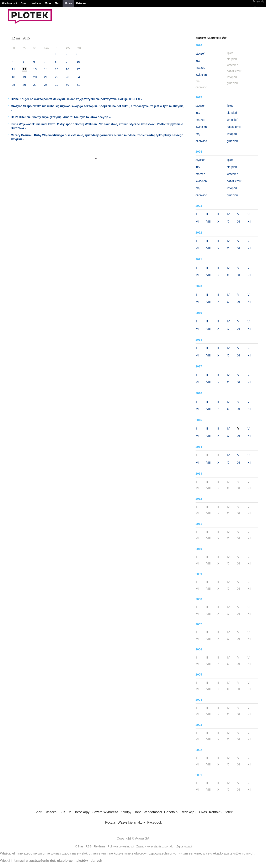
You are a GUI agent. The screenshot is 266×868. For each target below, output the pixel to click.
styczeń (200, 54)
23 (67, 77)
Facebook (155, 822)
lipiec (230, 106)
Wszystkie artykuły (131, 822)
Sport (24, 3)
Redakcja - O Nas (194, 812)
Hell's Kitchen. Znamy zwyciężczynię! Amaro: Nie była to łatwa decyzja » (61, 117)
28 (46, 85)
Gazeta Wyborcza (105, 812)
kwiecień (201, 75)
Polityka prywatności (121, 846)
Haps (137, 812)
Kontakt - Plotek (221, 812)
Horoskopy (81, 812)
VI (249, 214)
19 (24, 77)
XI (239, 222)
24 (78, 77)
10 (78, 62)
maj (198, 134)
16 (67, 69)
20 (35, 77)
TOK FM (65, 812)
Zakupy (126, 812)
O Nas (79, 846)
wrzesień (232, 120)
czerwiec (201, 141)
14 (46, 69)
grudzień (232, 141)
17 (78, 69)
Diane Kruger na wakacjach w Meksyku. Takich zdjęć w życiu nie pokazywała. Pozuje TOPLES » (77, 99)
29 (57, 85)
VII (198, 222)
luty (198, 61)
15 (57, 69)
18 (13, 77)
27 (35, 85)
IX (218, 222)
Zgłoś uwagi (184, 846)
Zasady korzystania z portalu (155, 846)
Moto (48, 3)
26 (24, 85)
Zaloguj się (258, 1)
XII (249, 222)
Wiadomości (9, 3)
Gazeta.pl (171, 812)
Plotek (68, 3)
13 (35, 69)
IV (228, 214)
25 (13, 85)
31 (78, 85)
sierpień (232, 113)
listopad (232, 134)
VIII (209, 222)
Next (58, 3)
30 (67, 85)
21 (46, 77)
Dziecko (81, 3)
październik (234, 127)
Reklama (100, 846)
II (207, 214)
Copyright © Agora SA (133, 838)
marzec (200, 68)
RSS (89, 846)
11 (13, 69)
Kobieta (36, 3)
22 (57, 77)
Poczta (110, 822)
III (218, 214)
